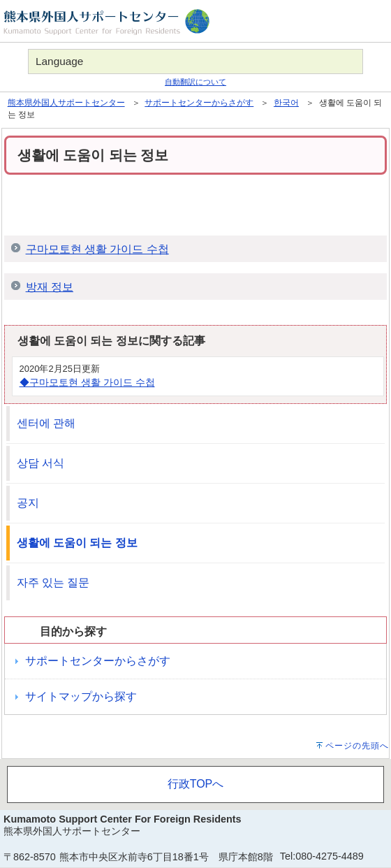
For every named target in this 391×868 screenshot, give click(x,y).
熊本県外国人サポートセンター (66, 103)
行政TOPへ (196, 784)
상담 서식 (40, 463)
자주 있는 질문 (53, 583)
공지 (28, 503)
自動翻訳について (195, 82)
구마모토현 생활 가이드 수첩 (97, 249)
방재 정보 (50, 287)
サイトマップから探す (81, 696)
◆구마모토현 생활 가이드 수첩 (87, 382)
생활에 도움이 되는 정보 (77, 543)
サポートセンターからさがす (199, 103)
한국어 (286, 103)
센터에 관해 (46, 423)
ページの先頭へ (357, 746)
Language (59, 61)
